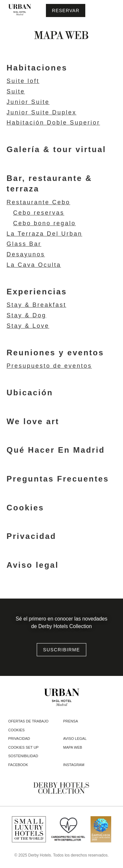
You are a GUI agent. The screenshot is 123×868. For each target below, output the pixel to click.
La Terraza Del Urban (44, 234)
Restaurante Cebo (38, 202)
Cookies (25, 508)
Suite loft (23, 81)
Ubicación (30, 393)
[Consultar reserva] (66, 10)
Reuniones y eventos (55, 353)
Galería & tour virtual (56, 149)
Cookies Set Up (23, 747)
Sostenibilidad (23, 756)
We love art (33, 421)
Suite (16, 92)
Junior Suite (28, 102)
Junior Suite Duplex (41, 113)
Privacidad (31, 536)
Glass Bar (24, 244)
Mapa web (73, 747)
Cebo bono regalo (44, 223)
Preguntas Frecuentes (58, 479)
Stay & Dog (26, 316)
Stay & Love (28, 326)
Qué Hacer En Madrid (56, 450)
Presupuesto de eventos (49, 366)
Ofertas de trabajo (28, 721)
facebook (18, 765)
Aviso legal (33, 565)
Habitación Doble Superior (53, 123)
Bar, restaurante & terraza (49, 184)
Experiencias (37, 292)
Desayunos (26, 255)
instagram (74, 765)
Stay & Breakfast (36, 305)
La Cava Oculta (34, 265)
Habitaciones (37, 68)
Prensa (71, 721)
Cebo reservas (39, 213)
